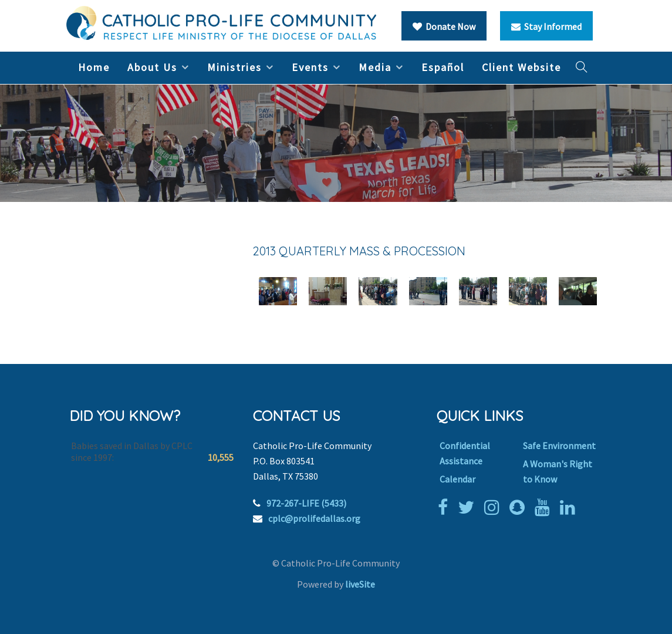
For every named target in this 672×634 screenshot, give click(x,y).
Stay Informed (546, 26)
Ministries (234, 67)
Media (375, 67)
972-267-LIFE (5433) (306, 503)
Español (443, 67)
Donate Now (444, 26)
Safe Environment (559, 446)
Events (310, 67)
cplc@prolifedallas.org (314, 518)
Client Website (521, 67)
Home (94, 67)
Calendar (457, 479)
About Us (152, 67)
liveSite (360, 584)
